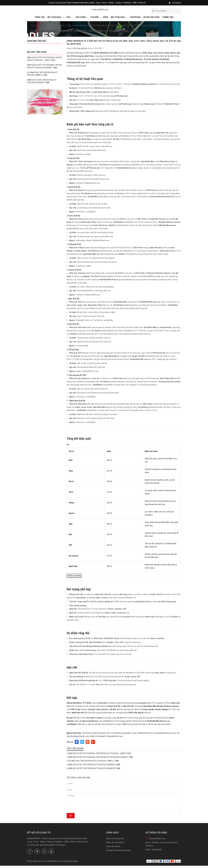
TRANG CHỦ (39, 17)
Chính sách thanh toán (115, 839)
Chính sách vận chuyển (115, 842)
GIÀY (69, 17)
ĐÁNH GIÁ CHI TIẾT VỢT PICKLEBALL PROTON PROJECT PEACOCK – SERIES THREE (100, 753)
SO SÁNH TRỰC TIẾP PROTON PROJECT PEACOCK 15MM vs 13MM (93, 761)
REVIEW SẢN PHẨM (151, 17)
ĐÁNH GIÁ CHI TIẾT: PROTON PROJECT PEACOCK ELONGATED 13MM (94, 768)
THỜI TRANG (81, 17)
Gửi (71, 816)
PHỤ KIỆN (95, 17)
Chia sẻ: (70, 742)
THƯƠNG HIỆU (168, 17)
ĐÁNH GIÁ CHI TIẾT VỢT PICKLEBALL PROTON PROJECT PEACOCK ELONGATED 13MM (100, 757)
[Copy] (68, 445)
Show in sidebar (74, 576)
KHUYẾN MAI (135, 17)
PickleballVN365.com (100, 10)
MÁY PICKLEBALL (119, 17)
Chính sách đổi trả (113, 846)
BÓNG (106, 17)
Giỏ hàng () (177, 3)
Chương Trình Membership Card (118, 850)
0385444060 (157, 850)
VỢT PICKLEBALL (56, 17)
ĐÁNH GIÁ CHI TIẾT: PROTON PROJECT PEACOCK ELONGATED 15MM (94, 765)
